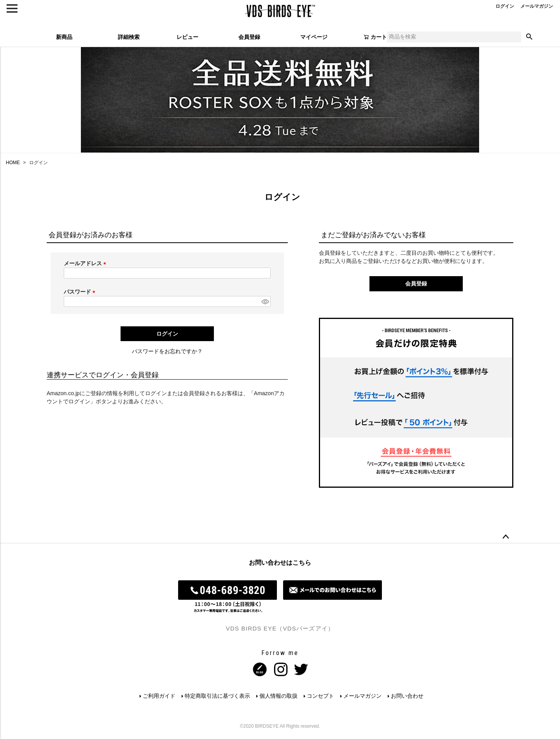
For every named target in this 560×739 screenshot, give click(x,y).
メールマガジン (362, 696)
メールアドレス (86, 263)
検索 (529, 37)
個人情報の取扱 (278, 696)
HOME (13, 163)
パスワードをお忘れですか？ (167, 351)
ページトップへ (506, 537)
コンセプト (320, 696)
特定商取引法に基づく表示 (217, 696)
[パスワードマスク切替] (265, 301)
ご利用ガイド (159, 696)
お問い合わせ (407, 696)
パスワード (81, 292)
